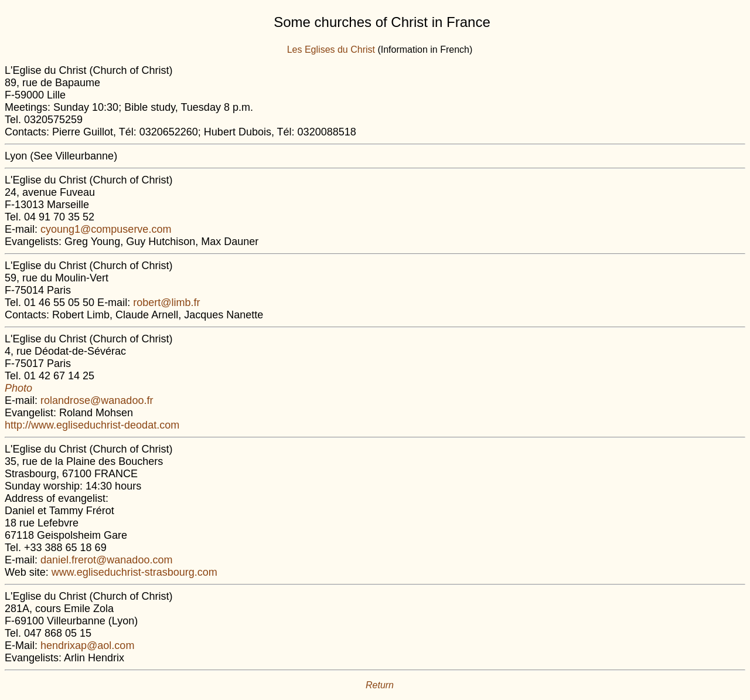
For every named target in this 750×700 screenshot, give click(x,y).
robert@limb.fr (166, 303)
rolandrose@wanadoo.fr (97, 400)
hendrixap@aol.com (87, 645)
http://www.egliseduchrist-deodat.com (92, 425)
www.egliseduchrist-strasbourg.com (134, 572)
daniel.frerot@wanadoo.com (106, 560)
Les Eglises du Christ (331, 50)
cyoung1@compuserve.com (106, 229)
